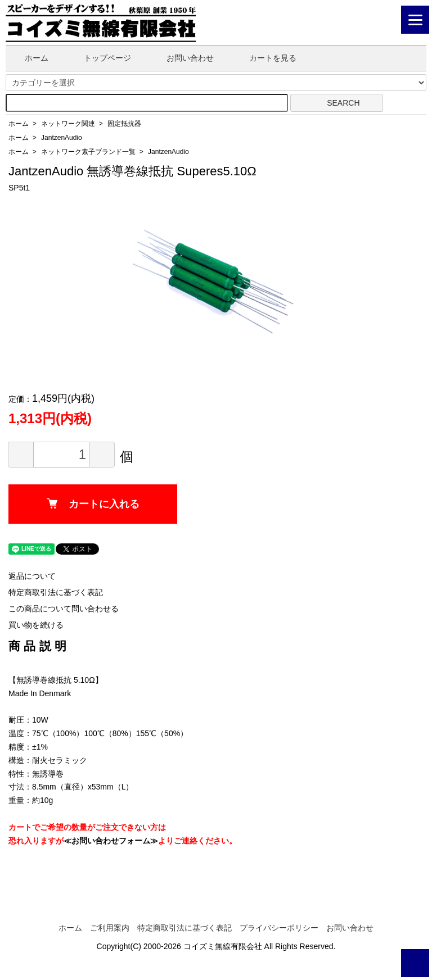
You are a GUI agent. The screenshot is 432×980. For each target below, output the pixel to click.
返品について (32, 576)
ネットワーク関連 (68, 124)
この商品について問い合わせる (64, 609)
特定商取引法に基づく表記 (56, 592)
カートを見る (265, 58)
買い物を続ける (36, 625)
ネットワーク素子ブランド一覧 (88, 152)
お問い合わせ (182, 58)
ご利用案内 (110, 928)
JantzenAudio (62, 138)
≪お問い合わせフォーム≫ (111, 841)
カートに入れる (93, 504)
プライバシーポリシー (279, 928)
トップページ (99, 58)
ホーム (28, 58)
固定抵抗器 (124, 124)
